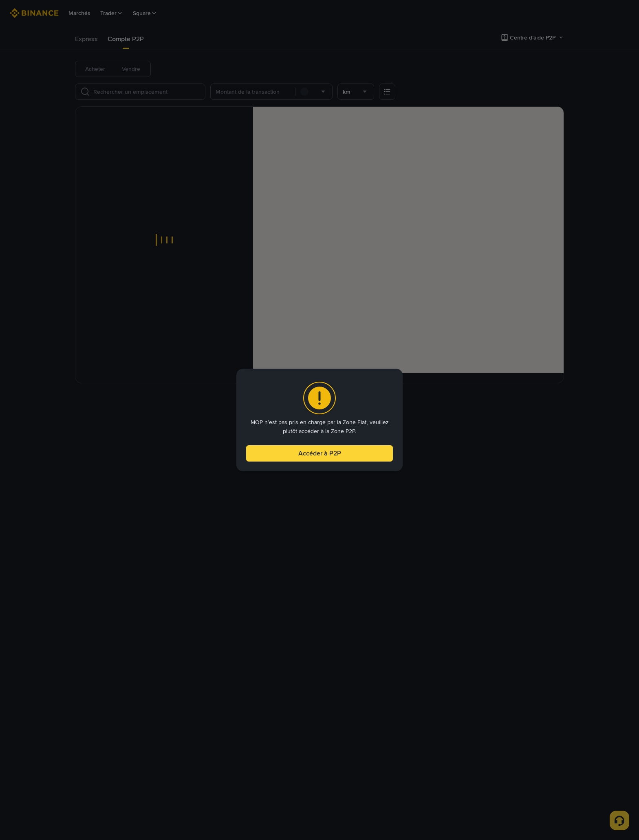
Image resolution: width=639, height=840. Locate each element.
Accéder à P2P (319, 455)
